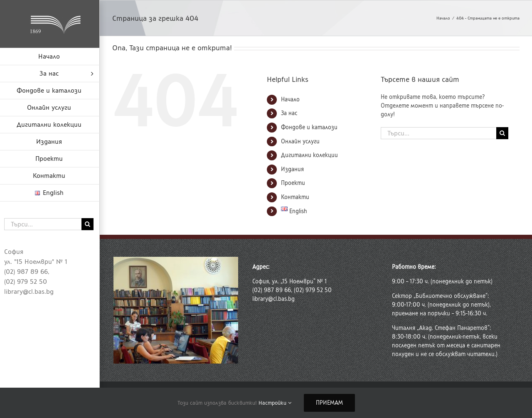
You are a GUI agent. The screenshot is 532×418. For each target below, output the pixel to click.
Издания (292, 169)
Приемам (329, 403)
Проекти (293, 183)
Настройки (275, 403)
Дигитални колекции (309, 155)
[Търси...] (43, 224)
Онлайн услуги (300, 141)
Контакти (295, 197)
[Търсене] (87, 224)
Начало (290, 100)
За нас (289, 113)
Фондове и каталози (309, 127)
